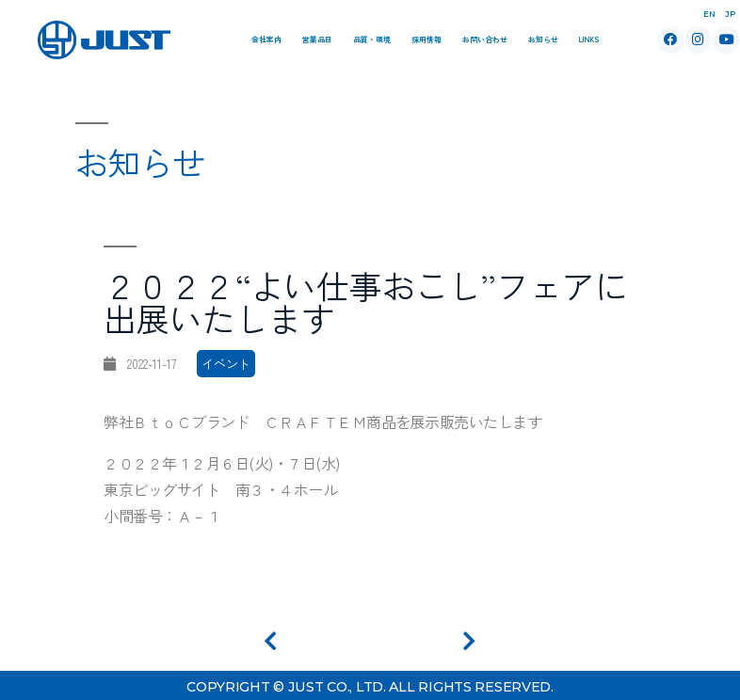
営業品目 (317, 39)
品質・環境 (372, 39)
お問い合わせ (485, 39)
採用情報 (426, 39)
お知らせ (543, 39)
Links (589, 39)
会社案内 (266, 39)
